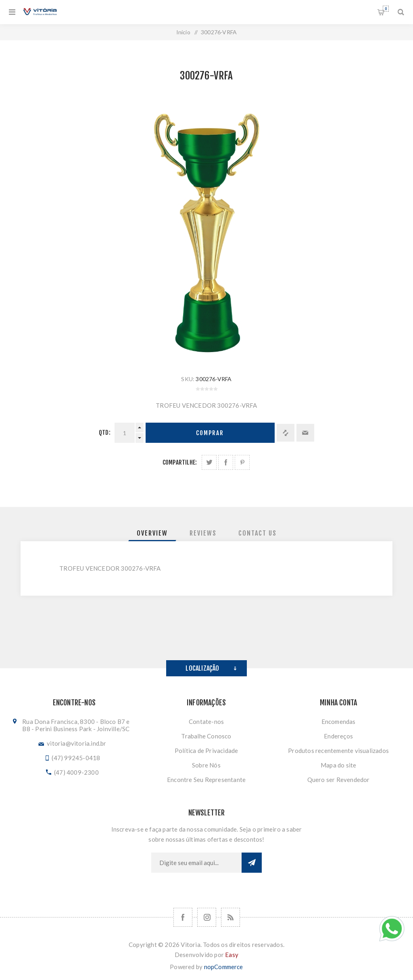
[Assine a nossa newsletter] (196, 863)
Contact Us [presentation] (258, 533)
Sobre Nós (206, 765)
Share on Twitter (209, 462)
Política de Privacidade (206, 751)
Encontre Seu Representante (206, 780)
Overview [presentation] (152, 533)
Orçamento (386, 9)
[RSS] (230, 917)
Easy (232, 955)
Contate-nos (206, 721)
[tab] (152, 533)
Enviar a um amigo (305, 433)
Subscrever (252, 863)
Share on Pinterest (242, 462)
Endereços (338, 736)
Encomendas (339, 721)
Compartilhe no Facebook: (226, 462)
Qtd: (105, 433)
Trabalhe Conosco (206, 736)
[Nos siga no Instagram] (207, 917)
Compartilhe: (180, 462)
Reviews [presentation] (203, 533)
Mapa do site (338, 765)
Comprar (210, 433)
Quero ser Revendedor (339, 780)
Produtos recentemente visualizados (338, 751)
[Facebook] (183, 917)
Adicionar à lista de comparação (286, 433)
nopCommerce (224, 967)
